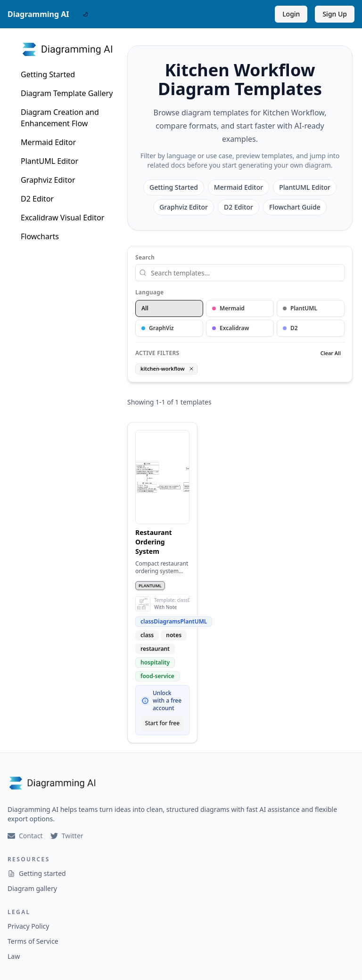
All (145, 308)
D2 (290, 328)
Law (14, 956)
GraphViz (158, 328)
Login (291, 14)
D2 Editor (37, 199)
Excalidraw (230, 328)
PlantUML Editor (49, 161)
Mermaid (228, 308)
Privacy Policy (28, 926)
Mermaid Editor (48, 142)
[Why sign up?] (145, 701)
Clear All (331, 353)
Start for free (163, 723)
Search (145, 258)
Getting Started (48, 74)
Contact (25, 836)
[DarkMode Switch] (85, 14)
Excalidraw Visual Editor (62, 218)
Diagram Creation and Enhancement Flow (60, 118)
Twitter (67, 836)
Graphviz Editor (48, 180)
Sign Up (335, 14)
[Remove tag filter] (191, 369)
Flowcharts (40, 236)
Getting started (37, 873)
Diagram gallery (32, 888)
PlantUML (300, 308)
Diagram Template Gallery (67, 93)
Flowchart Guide (295, 207)
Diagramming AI (38, 14)
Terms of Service (33, 941)
